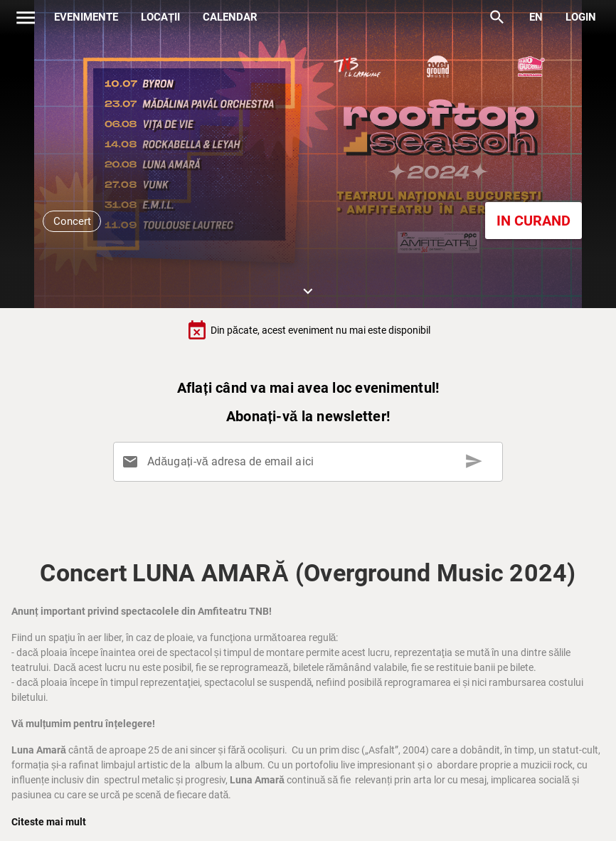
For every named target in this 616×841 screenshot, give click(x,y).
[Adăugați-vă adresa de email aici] (311, 462)
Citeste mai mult (49, 822)
